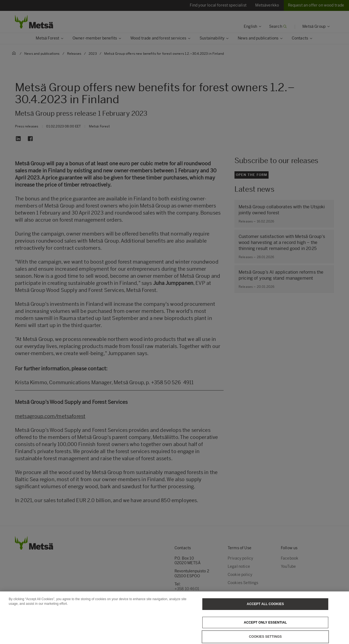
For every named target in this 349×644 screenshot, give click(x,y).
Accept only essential (265, 630)
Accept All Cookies (265, 612)
